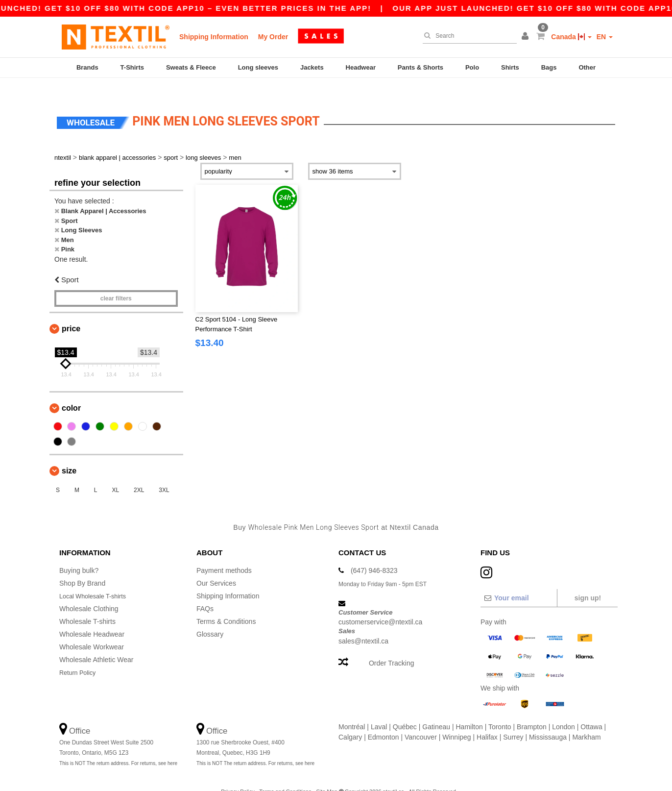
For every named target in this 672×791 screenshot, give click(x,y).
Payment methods (224, 553)
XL (115, 473)
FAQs (205, 592)
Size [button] (69, 454)
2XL (139, 473)
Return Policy (80, 655)
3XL (164, 473)
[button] (527, 37)
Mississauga (548, 720)
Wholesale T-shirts (87, 604)
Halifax (487, 720)
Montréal (352, 710)
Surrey (513, 720)
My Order (273, 37)
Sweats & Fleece (191, 67)
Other (587, 67)
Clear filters (116, 282)
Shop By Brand (82, 566)
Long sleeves (258, 67)
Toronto (500, 710)
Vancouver (421, 720)
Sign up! (588, 581)
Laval (379, 710)
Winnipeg (456, 720)
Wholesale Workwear (92, 630)
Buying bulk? (79, 553)
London (564, 710)
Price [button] (71, 312)
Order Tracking (392, 646)
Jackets (312, 67)
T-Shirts (132, 67)
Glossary (210, 617)
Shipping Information (214, 37)
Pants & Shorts (420, 67)
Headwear (361, 67)
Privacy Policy (238, 774)
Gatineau (436, 710)
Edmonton (384, 720)
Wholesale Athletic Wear (96, 643)
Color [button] (71, 391)
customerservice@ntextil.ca (380, 605)
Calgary (350, 720)
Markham (586, 720)
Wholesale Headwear (92, 617)
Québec (405, 710)
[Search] (467, 36)
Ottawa (591, 710)
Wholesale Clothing (89, 592)
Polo (472, 67)
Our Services (216, 566)
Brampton (532, 710)
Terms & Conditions (226, 604)
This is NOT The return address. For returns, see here (118, 746)
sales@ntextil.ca (363, 624)
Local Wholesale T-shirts (96, 579)
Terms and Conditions (285, 774)
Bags (549, 67)
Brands (87, 67)
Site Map (326, 774)
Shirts (510, 67)
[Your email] (518, 581)
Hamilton (469, 710)
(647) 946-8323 (374, 553)
